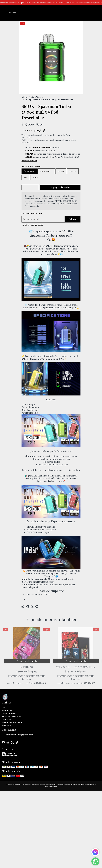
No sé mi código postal (32, 225)
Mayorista (7, 721)
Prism (35, 177)
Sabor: (31, 166)
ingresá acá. (85, 781)
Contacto (6, 715)
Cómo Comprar (9, 709)
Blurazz (61, 171)
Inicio (5, 703)
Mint (26, 177)
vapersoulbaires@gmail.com (17, 731)
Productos (7, 706)
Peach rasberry (46, 171)
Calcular (73, 219)
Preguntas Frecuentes (13, 718)
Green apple (29, 171)
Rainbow (73, 171)
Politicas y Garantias (12, 712)
